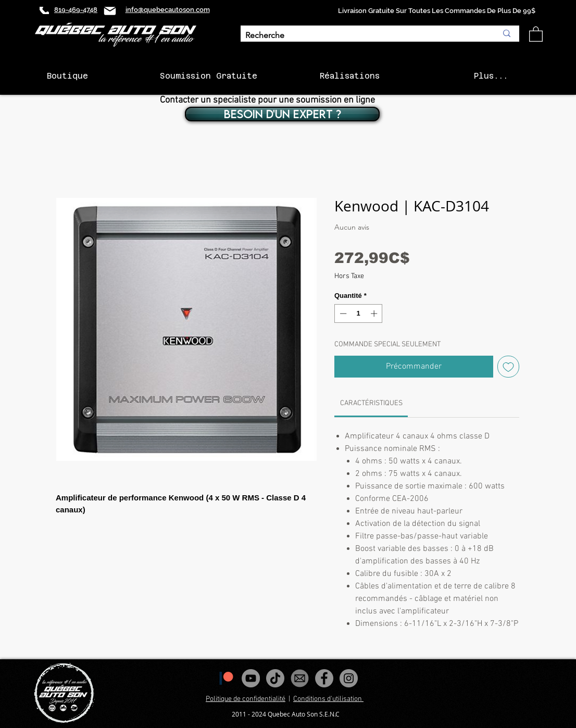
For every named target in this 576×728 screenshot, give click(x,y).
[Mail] (110, 11)
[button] (536, 34)
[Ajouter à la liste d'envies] (508, 367)
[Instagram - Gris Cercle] (349, 678)
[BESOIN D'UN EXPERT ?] (282, 114)
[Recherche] (363, 36)
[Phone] (44, 10)
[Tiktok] (275, 678)
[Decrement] (342, 313)
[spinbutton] (359, 313)
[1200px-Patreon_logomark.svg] (226, 678)
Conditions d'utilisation (328, 699)
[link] (371, 403)
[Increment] (375, 313)
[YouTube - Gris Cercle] (251, 678)
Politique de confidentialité (246, 699)
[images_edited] (300, 678)
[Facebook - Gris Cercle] (324, 678)
